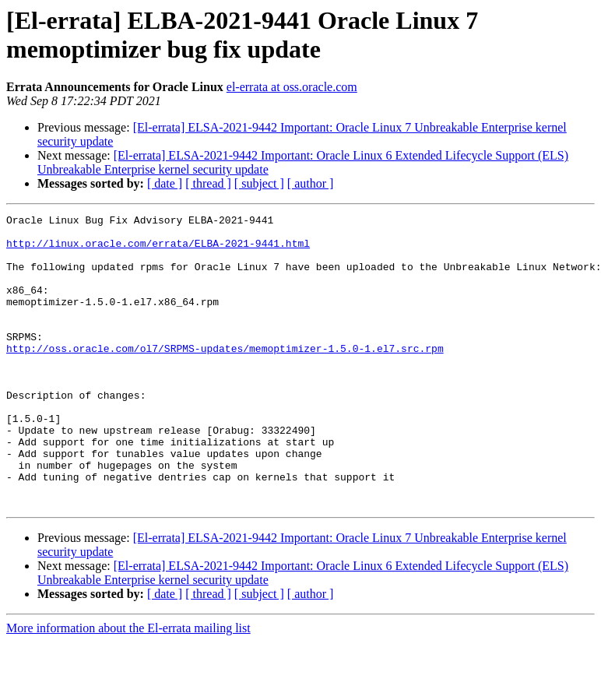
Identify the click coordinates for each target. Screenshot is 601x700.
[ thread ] (208, 183)
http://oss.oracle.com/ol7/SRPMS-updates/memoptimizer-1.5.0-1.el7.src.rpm (225, 376)
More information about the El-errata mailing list (128, 686)
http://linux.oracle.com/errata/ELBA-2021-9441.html (158, 250)
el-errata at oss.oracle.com (292, 87)
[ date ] (165, 183)
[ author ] (311, 183)
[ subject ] (259, 183)
